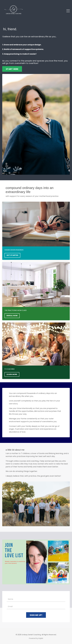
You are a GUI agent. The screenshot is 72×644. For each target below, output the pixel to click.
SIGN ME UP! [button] (36, 615)
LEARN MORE (12, 374)
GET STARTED (12, 255)
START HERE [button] (12, 69)
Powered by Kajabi (36, 638)
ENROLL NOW (12, 316)
